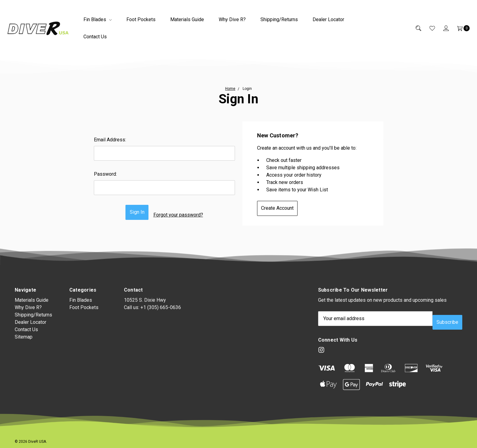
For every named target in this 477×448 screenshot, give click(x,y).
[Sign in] (442, 28)
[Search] (414, 28)
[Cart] (459, 28)
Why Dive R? (232, 19)
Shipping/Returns (279, 19)
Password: (105, 174)
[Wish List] (428, 28)
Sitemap (24, 341)
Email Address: (110, 140)
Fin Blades (98, 19)
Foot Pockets (141, 19)
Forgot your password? (182, 212)
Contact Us (95, 37)
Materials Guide (187, 19)
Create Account (281, 208)
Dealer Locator (328, 19)
